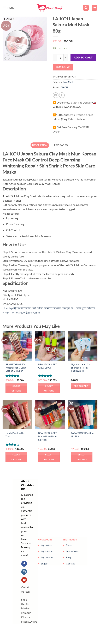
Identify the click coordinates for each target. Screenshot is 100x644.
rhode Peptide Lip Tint (15, 435)
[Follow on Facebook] (24, 564)
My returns (47, 551)
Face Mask (68, 82)
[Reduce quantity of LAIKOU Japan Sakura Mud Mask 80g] (55, 57)
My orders (46, 545)
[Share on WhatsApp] (56, 95)
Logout (45, 564)
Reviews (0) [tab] (61, 145)
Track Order (72, 551)
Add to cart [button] (81, 386)
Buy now (63, 67)
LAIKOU (64, 87)
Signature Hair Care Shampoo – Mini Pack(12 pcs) (82, 368)
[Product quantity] (60, 57)
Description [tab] (40, 145)
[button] (9, 8)
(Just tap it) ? (10, 308)
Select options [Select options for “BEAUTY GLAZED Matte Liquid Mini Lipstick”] (49, 457)
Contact (70, 564)
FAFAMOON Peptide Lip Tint (82, 435)
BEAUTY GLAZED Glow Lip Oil (48, 366)
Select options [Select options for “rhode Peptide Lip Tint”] (16, 457)
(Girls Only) (33, 312)
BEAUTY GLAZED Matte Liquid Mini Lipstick (48, 436)
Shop (69, 545)
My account (47, 557)
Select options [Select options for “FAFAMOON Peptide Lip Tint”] (82, 457)
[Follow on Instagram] (24, 572)
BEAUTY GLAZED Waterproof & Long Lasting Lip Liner (16, 368)
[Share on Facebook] (62, 95)
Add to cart (83, 57)
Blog (68, 557)
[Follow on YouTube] (24, 580)
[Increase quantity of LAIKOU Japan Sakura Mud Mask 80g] (66, 57)
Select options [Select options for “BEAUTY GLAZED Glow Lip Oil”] (49, 388)
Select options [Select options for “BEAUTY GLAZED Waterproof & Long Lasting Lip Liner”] (16, 388)
